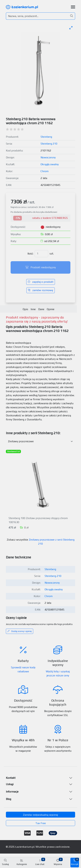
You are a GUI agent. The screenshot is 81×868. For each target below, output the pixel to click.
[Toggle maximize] (71, 28)
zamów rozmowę (41, 290)
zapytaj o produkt (41, 282)
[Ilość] (41, 254)
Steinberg (46, 137)
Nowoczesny (48, 157)
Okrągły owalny (50, 164)
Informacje (12, 792)
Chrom (45, 171)
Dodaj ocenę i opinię (20, 631)
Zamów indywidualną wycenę (40, 815)
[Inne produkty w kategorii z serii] (40, 441)
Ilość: (30, 254)
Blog (9, 799)
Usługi (10, 784)
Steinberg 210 (49, 144)
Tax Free (41, 823)
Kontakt (11, 778)
